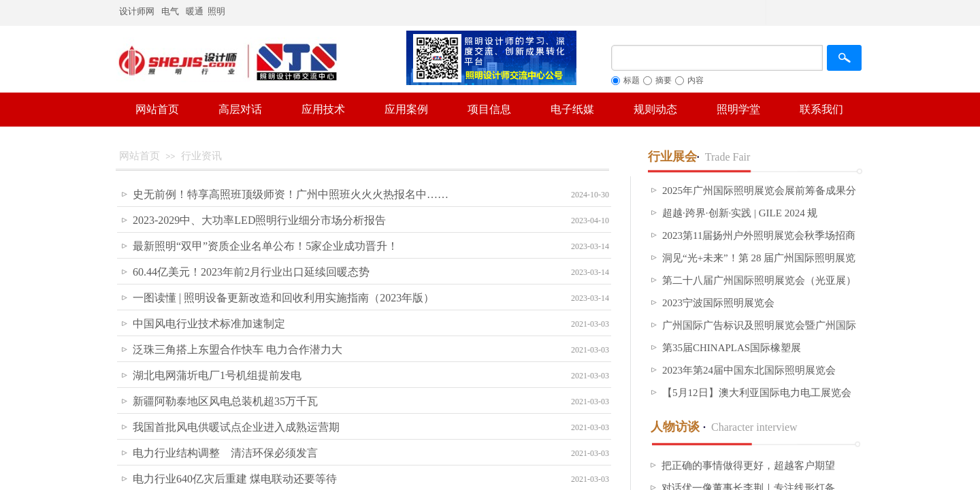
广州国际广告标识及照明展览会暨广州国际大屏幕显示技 (759, 334)
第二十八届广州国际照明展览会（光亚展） (759, 280)
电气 (170, 11)
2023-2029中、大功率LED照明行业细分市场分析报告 (259, 220)
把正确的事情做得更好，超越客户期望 (748, 465)
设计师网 (137, 11)
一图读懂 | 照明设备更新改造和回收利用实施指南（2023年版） (283, 298)
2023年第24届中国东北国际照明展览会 (749, 370)
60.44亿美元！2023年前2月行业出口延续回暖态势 (251, 272)
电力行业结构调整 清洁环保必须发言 (225, 453)
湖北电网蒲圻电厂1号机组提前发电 (217, 375)
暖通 (195, 11)
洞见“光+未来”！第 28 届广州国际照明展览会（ (759, 267)
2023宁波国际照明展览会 (718, 303)
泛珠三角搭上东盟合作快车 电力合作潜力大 (238, 349)
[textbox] (717, 58)
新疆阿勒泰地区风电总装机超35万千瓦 (225, 401)
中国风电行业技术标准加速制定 (209, 324)
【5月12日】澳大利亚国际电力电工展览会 (757, 393)
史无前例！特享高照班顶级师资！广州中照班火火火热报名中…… (291, 194)
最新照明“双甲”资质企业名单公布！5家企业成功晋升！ (265, 246)
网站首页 (140, 156)
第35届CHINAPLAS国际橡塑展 (732, 348)
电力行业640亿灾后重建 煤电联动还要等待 (235, 479)
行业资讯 (201, 156)
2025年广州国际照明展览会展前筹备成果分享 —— (759, 199)
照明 (217, 11)
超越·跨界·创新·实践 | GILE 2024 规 (740, 213)
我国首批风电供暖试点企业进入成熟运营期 (236, 427)
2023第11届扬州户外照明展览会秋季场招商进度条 (759, 244)
